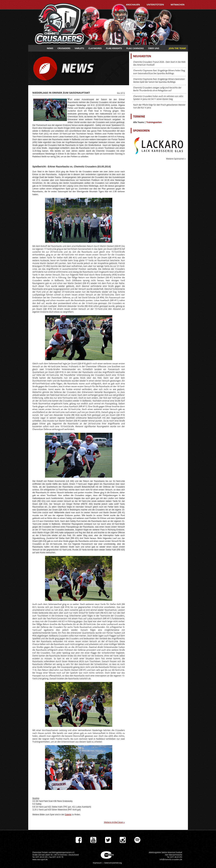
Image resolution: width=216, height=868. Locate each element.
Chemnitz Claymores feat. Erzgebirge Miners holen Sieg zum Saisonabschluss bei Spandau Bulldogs (159, 72)
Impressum (97, 863)
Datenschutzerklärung (113, 863)
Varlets (79, 48)
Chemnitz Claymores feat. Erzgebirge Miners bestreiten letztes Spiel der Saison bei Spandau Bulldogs (159, 80)
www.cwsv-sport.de (40, 859)
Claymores (95, 48)
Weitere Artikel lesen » (114, 822)
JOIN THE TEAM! (177, 48)
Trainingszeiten (154, 122)
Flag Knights (114, 48)
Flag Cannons (135, 48)
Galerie (68, 815)
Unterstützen (155, 5)
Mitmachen (178, 5)
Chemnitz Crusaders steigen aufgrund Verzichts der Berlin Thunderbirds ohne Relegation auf (157, 89)
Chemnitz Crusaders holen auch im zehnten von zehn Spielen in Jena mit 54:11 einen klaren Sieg (158, 98)
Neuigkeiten (142, 56)
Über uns (154, 48)
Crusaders (64, 48)
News (50, 48)
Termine (139, 116)
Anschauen (133, 5)
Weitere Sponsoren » (176, 159)
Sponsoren (141, 131)
